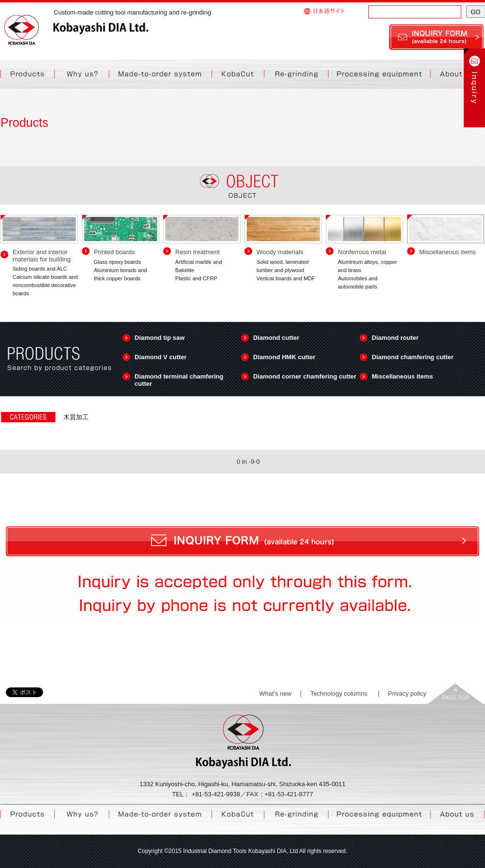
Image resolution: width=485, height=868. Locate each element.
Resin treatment (197, 252)
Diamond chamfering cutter (413, 357)
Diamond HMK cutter (284, 357)
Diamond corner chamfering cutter (305, 376)
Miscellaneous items (447, 252)
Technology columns (340, 693)
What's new (275, 693)
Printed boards (114, 252)
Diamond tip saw (159, 338)
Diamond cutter (276, 338)
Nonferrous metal (362, 252)
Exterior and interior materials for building (42, 256)
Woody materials (280, 252)
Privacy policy (407, 693)
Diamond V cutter (161, 357)
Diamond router (395, 338)
